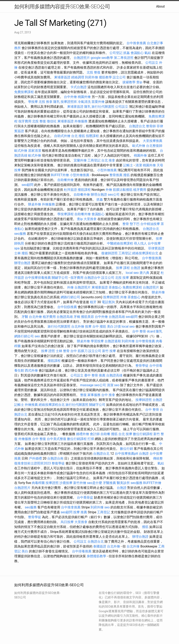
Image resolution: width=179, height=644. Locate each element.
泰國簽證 (100, 546)
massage (87, 385)
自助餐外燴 (65, 180)
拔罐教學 (129, 82)
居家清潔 (35, 151)
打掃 (91, 439)
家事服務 (94, 395)
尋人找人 (140, 243)
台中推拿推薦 (136, 43)
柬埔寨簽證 (62, 77)
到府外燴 (92, 77)
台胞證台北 (137, 126)
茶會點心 (115, 287)
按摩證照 (52, 483)
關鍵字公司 (60, 278)
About (160, 6)
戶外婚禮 (35, 458)
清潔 (139, 165)
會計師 (95, 434)
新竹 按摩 (109, 351)
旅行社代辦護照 (103, 107)
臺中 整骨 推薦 (95, 375)
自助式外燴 (62, 136)
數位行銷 (127, 449)
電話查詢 (108, 302)
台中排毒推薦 (82, 551)
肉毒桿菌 (38, 483)
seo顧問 (27, 185)
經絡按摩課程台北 (145, 253)
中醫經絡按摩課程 (120, 243)
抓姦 (127, 53)
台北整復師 (154, 146)
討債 (118, 326)
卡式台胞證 (79, 87)
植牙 (93, 302)
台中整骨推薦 (145, 341)
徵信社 (52, 121)
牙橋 (77, 317)
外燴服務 (81, 121)
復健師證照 (109, 253)
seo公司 (114, 195)
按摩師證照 (111, 297)
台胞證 (135, 268)
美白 (110, 326)
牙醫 (25, 317)
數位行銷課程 (143, 434)
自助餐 (105, 434)
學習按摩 (97, 341)
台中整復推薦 (152, 258)
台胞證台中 (92, 278)
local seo (132, 273)
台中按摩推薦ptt (126, 454)
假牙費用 (25, 121)
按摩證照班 (69, 102)
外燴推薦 (31, 405)
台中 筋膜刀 (79, 351)
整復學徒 (58, 463)
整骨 (126, 224)
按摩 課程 (123, 268)
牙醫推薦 (109, 483)
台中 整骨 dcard (144, 331)
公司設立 (152, 63)
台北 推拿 (108, 160)
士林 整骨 (63, 351)
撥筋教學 (105, 77)
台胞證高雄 (65, 317)
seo (37, 336)
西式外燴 (31, 370)
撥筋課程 (84, 190)
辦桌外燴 (35, 204)
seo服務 (20, 234)
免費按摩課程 (24, 92)
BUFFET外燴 (60, 175)
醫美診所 (123, 483)
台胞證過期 (113, 341)
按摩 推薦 (80, 512)
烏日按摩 (67, 522)
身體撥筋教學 (96, 556)
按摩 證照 (48, 351)
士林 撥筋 (21, 253)
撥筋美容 (87, 317)
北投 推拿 (46, 102)
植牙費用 (140, 190)
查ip (139, 82)
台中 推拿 (108, 395)
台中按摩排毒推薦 (38, 278)
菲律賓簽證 (156, 248)
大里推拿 (90, 219)
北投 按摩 (122, 278)
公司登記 (116, 53)
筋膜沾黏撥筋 (123, 190)
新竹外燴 (80, 483)
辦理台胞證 (99, 195)
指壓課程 (92, 136)
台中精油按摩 (150, 224)
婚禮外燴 (83, 434)
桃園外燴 (84, 97)
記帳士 (128, 165)
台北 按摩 (125, 434)
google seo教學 (102, 58)
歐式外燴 (139, 146)
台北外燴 (35, 317)
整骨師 (151, 126)
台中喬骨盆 (85, 498)
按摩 (88, 326)
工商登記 (94, 160)
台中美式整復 (57, 439)
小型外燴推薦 (107, 170)
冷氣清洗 (84, 102)
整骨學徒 (142, 366)
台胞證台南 (55, 458)
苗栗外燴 (98, 102)
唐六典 (144, 273)
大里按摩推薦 (153, 141)
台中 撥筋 (99, 326)
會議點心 (137, 53)
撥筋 (127, 175)
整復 (83, 395)
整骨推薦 (116, 175)
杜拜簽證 (70, 190)
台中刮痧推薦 (67, 307)
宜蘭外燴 (80, 160)
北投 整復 (94, 72)
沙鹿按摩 (66, 483)
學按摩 (33, 102)
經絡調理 (78, 77)
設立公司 (119, 77)
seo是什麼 (95, 483)
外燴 (109, 190)
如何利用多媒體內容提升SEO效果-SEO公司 (62, 7)
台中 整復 (39, 439)
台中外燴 (70, 97)
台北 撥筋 (78, 136)
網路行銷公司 (70, 297)
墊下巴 (135, 224)
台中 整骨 (152, 410)
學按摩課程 (65, 214)
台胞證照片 (82, 58)
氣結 (148, 53)
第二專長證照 (124, 58)
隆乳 (57, 102)
